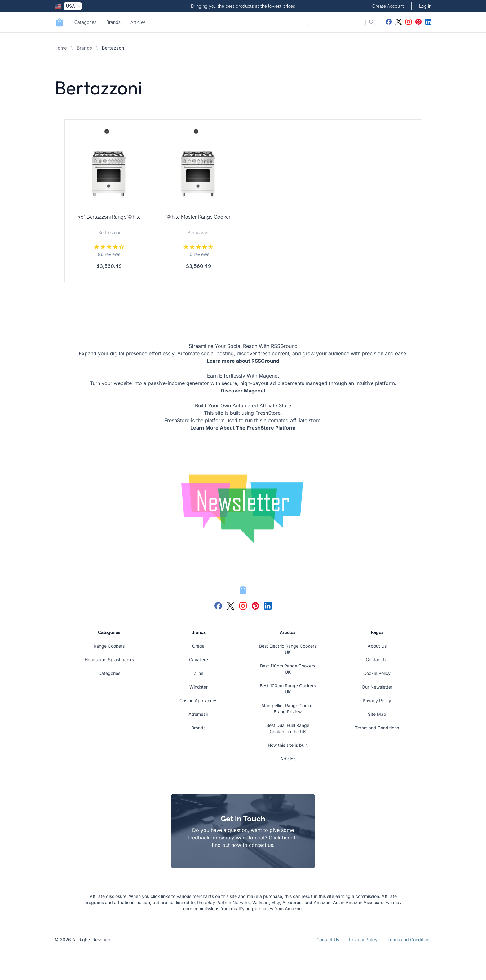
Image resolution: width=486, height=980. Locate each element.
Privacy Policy (377, 700)
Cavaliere (199, 660)
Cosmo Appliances (198, 700)
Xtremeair (198, 714)
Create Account (388, 6)
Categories (85, 22)
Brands (113, 22)
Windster (199, 687)
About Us (377, 646)
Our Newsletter (377, 687)
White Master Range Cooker (199, 217)
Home (61, 48)
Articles (138, 22)
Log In (425, 6)
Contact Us (377, 660)
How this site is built (288, 745)
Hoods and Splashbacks (109, 660)
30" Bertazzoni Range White (109, 217)
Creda (198, 646)
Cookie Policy (377, 673)
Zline (199, 673)
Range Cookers (109, 646)
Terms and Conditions (377, 728)
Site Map (377, 714)
